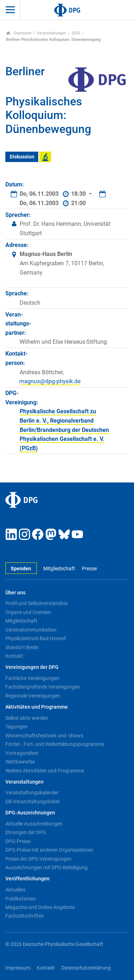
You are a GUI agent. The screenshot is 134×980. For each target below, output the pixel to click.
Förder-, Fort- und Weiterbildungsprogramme (55, 744)
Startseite (19, 33)
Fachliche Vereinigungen (32, 678)
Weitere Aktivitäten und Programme (45, 771)
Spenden (21, 569)
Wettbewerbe (20, 762)
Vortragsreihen (22, 753)
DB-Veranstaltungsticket (33, 801)
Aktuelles (15, 890)
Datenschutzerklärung (86, 968)
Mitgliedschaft (59, 569)
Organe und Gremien (28, 612)
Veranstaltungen (51, 33)
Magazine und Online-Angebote (40, 907)
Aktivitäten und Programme (37, 707)
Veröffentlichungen (28, 879)
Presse (89, 569)
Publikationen (21, 899)
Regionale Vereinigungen (33, 696)
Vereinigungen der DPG (32, 667)
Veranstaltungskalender (32, 793)
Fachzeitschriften (25, 916)
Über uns (15, 593)
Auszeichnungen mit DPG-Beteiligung (46, 867)
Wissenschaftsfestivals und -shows (44, 736)
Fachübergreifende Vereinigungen (43, 687)
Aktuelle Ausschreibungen (34, 824)
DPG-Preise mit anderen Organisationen (49, 850)
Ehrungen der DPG (26, 832)
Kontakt (14, 656)
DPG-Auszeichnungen (30, 813)
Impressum (18, 968)
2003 (76, 33)
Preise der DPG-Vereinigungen (38, 859)
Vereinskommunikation (31, 630)
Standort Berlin (22, 647)
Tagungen (16, 727)
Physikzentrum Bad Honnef (36, 638)
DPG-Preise (18, 841)
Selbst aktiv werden (27, 718)
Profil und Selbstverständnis (36, 603)
